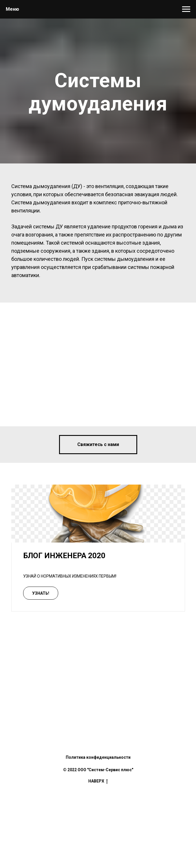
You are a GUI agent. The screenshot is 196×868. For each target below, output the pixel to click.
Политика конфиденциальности (98, 757)
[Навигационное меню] (186, 9)
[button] (98, 445)
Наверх (98, 781)
